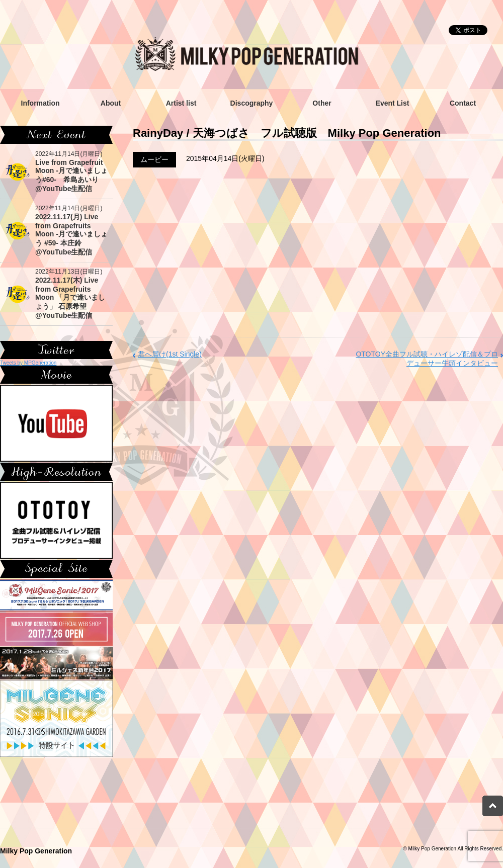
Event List (393, 103)
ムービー (154, 159)
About (111, 103)
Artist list (181, 103)
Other (322, 103)
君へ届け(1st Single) (170, 354)
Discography (252, 103)
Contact (463, 103)
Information (40, 103)
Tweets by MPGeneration (28, 363)
